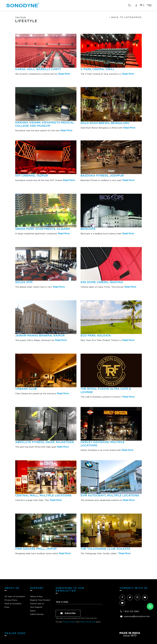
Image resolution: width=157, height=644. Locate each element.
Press (7, 607)
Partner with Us (37, 604)
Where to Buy (36, 597)
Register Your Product (40, 600)
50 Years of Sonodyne (15, 597)
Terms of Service (88, 622)
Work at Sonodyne (13, 604)
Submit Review (37, 614)
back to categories (126, 17)
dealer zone (15, 633)
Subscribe (68, 613)
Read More (64, 74)
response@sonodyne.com (137, 616)
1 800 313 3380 (131, 612)
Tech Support (36, 607)
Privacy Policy (11, 600)
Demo (33, 611)
